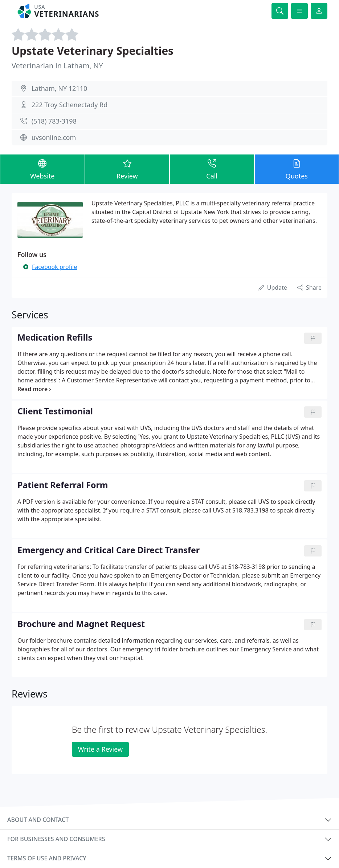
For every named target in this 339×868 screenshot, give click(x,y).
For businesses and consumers (56, 839)
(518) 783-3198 (54, 121)
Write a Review (100, 749)
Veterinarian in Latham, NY (57, 66)
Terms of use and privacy (47, 858)
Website (42, 169)
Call (212, 169)
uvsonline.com (54, 137)
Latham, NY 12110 (60, 88)
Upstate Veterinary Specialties (93, 51)
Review (127, 169)
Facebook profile (54, 267)
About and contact (38, 820)
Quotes (297, 169)
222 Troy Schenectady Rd (70, 105)
